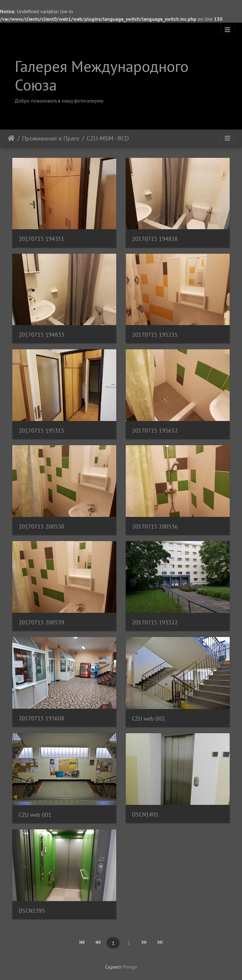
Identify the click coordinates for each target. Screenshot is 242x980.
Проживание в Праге (51, 138)
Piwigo (130, 967)
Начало (11, 138)
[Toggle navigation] (228, 30)
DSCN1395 (32, 911)
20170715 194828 (155, 239)
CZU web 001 (35, 815)
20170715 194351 (41, 239)
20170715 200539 (41, 622)
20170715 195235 (155, 335)
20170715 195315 (41, 431)
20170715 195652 (155, 431)
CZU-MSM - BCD (108, 138)
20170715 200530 (41, 526)
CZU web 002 (148, 719)
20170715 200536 (155, 526)
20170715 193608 (41, 718)
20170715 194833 (41, 335)
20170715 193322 (155, 622)
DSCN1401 (145, 814)
